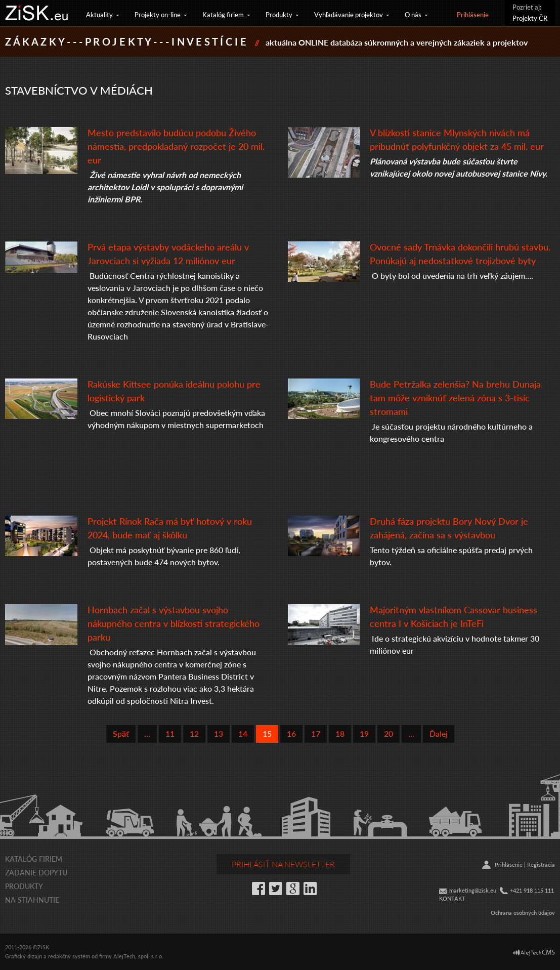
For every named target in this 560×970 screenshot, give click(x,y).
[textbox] (180, 461)
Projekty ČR (530, 18)
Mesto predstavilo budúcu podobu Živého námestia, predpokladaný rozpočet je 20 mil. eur (176, 146)
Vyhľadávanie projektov (349, 14)
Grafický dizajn (24, 956)
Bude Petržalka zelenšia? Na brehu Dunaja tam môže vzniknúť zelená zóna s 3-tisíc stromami (455, 397)
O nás (413, 14)
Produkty (279, 14)
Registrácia (541, 864)
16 (291, 733)
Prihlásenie (473, 14)
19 (364, 733)
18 (340, 733)
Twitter (276, 889)
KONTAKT (452, 898)
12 (194, 733)
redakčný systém (69, 956)
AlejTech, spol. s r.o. (138, 956)
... (147, 733)
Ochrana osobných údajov (523, 913)
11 (170, 733)
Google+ (293, 889)
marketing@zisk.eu (473, 890)
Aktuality (99, 14)
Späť (121, 733)
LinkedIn (310, 889)
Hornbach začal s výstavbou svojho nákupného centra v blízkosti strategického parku (174, 623)
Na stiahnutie (32, 900)
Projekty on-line (158, 14)
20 (389, 733)
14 (243, 733)
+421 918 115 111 (532, 890)
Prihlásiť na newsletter (283, 864)
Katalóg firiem (223, 14)
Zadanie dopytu (36, 872)
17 (316, 733)
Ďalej (439, 733)
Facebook (259, 889)
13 (219, 733)
